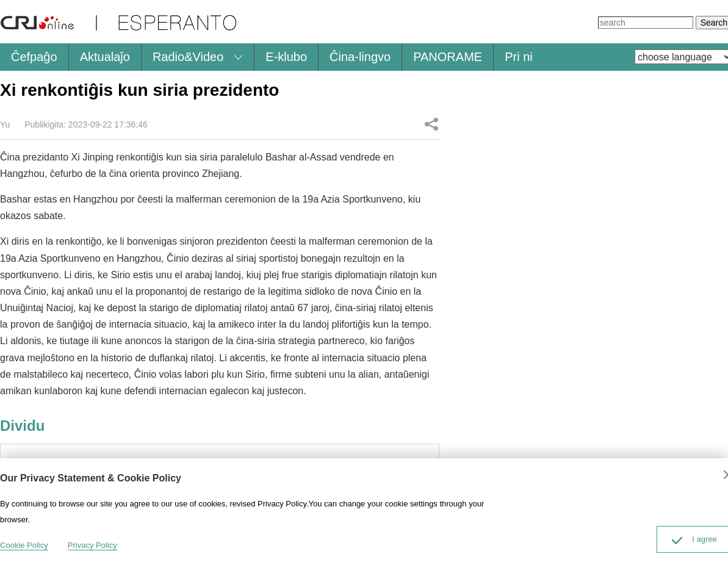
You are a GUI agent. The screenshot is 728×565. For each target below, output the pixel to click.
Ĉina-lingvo (360, 57)
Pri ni (519, 57)
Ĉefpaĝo (34, 57)
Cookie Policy (24, 545)
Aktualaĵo (105, 57)
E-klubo (286, 57)
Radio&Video (188, 57)
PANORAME (448, 57)
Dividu (431, 124)
